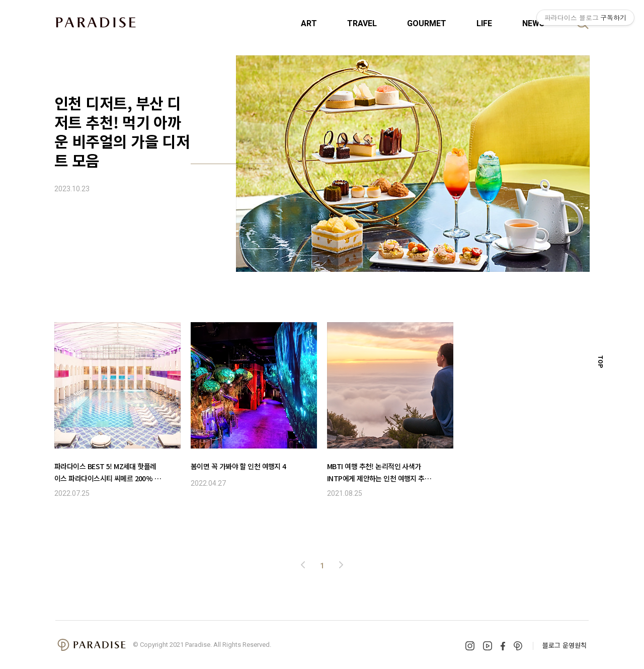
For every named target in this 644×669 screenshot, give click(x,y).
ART (309, 23)
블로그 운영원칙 (565, 645)
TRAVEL (362, 23)
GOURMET (427, 23)
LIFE (484, 23)
